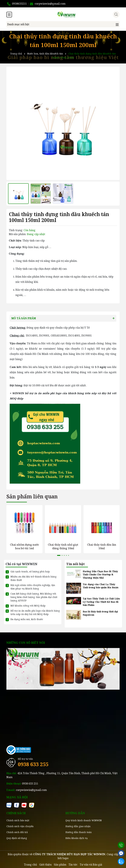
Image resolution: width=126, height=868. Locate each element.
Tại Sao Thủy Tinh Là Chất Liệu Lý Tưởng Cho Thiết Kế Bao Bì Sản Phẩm (101, 602)
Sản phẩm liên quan (32, 496)
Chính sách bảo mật (18, 820)
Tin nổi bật (75, 564)
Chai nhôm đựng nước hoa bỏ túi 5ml (24, 546)
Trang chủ (30, 864)
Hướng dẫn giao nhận (78, 826)
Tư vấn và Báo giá (91, 864)
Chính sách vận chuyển (20, 826)
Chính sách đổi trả (17, 832)
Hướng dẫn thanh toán (79, 832)
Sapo (65, 858)
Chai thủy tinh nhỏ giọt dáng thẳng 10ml (63, 546)
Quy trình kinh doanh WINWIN (84, 820)
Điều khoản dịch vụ (77, 838)
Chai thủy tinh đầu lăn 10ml (102, 546)
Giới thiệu (45, 864)
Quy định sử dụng (17, 838)
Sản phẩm (60, 864)
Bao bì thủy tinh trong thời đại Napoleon (100, 613)
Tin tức (73, 864)
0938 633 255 (33, 764)
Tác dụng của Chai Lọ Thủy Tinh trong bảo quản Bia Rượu (100, 586)
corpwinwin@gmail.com (31, 790)
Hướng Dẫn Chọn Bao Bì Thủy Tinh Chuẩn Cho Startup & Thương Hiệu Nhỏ (100, 574)
